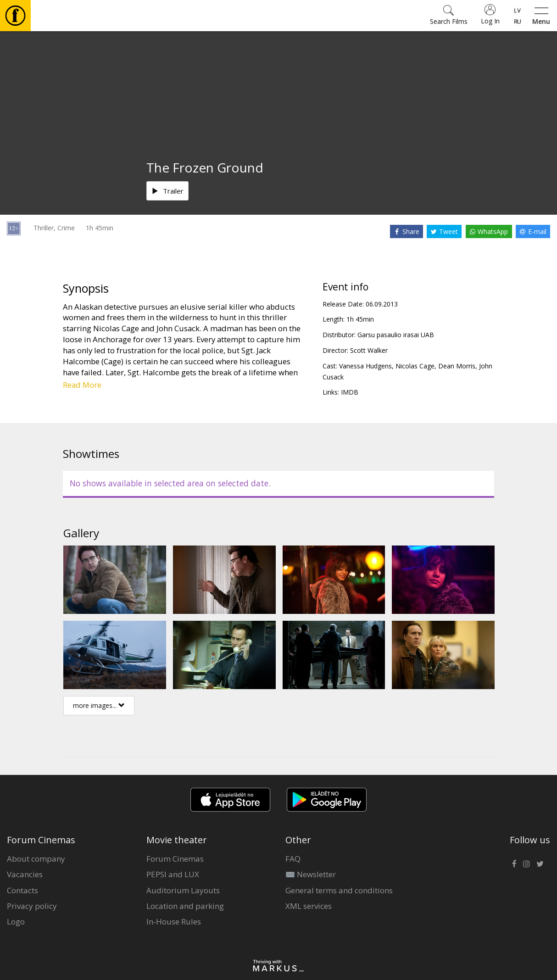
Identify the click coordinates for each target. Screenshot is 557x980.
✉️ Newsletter (311, 874)
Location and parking (185, 906)
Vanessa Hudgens (365, 366)
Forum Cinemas (175, 859)
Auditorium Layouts (183, 890)
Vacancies (25, 874)
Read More (82, 385)
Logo (16, 922)
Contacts (22, 890)
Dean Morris (457, 366)
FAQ (293, 859)
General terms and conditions (339, 890)
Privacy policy (32, 906)
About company (36, 859)
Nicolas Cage (415, 366)
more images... (99, 705)
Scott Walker (369, 350)
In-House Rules (174, 922)
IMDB (350, 392)
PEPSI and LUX (173, 874)
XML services (309, 906)
